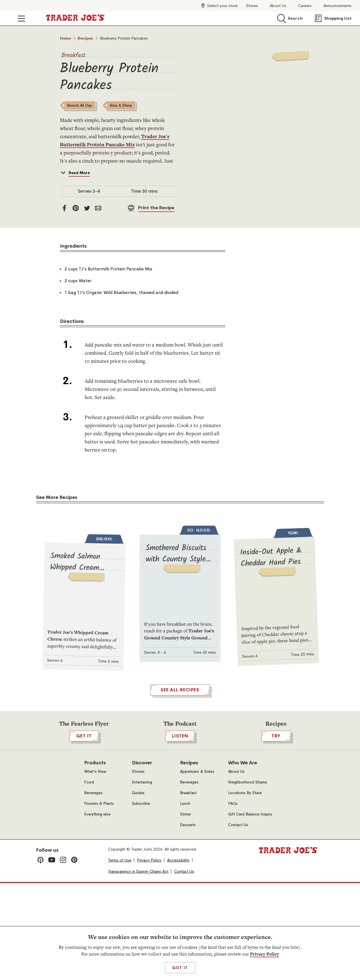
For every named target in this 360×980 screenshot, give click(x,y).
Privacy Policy (265, 954)
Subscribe (141, 900)
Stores (252, 6)
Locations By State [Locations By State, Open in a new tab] (245, 889)
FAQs (233, 900)
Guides (138, 889)
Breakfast (74, 55)
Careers (305, 6)
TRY (276, 833)
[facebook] (64, 208)
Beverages (93, 889)
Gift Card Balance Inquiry (250, 911)
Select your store (222, 6)
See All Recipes (180, 787)
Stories (138, 868)
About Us (278, 6)
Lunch (185, 900)
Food (89, 879)
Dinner (185, 911)
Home (65, 38)
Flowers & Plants (99, 900)
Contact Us (238, 921)
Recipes (85, 38)
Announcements (337, 6)
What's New (95, 868)
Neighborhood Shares (248, 879)
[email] (98, 208)
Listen (180, 833)
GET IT (84, 833)
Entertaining (142, 879)
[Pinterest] (76, 208)
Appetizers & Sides (197, 868)
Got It (180, 968)
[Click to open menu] (21, 19)
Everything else (97, 911)
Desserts (188, 921)
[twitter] (87, 208)
